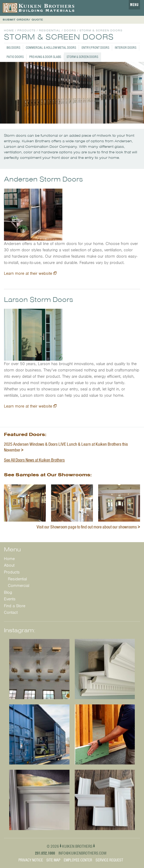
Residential (50, 30)
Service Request (109, 860)
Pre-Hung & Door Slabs (45, 57)
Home (9, 30)
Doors (70, 30)
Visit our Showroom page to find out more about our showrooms (87, 527)
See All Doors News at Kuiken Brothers (34, 460)
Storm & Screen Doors (82, 57)
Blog (8, 592)
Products (26, 30)
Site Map (53, 860)
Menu (134, 5)
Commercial (19, 586)
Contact (11, 612)
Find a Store (15, 606)
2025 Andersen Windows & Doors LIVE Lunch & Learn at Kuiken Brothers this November (66, 447)
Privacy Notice (31, 860)
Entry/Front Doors (95, 48)
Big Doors (13, 48)
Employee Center (78, 860)
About (9, 565)
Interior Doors (126, 48)
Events (10, 599)
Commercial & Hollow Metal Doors (51, 48)
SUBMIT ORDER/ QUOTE (23, 20)
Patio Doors (15, 57)
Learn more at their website (28, 273)
